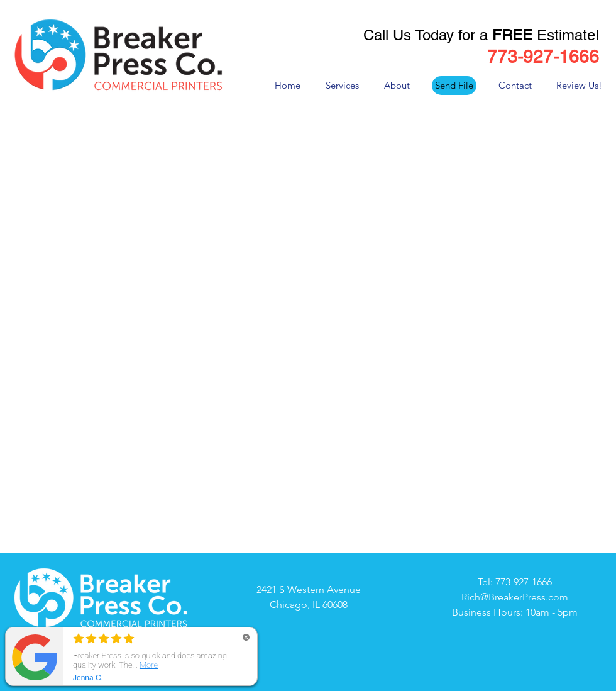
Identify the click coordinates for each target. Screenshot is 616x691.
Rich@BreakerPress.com (515, 597)
